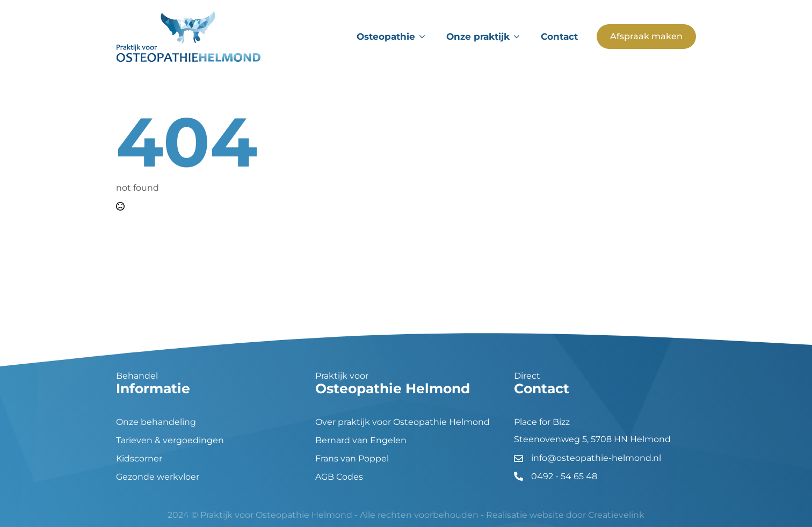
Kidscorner (139, 459)
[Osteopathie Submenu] (425, 37)
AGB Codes (339, 477)
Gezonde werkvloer (158, 477)
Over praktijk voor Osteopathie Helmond (403, 422)
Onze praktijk (478, 37)
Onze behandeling (156, 422)
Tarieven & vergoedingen (170, 441)
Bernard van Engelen (361, 441)
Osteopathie (386, 37)
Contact (559, 37)
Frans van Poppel (352, 459)
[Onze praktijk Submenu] (520, 37)
